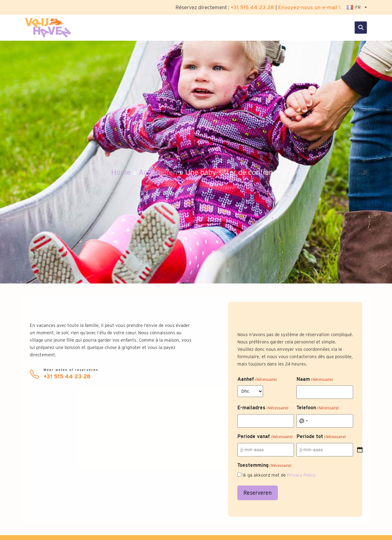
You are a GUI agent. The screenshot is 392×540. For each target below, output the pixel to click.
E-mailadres (263, 408)
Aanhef (257, 380)
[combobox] (303, 421)
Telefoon (318, 408)
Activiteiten (158, 172)
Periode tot (321, 437)
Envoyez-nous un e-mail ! (309, 7)
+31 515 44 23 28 (252, 7)
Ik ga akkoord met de (279, 475)
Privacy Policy (301, 475)
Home (121, 172)
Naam (315, 380)
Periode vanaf (265, 437)
